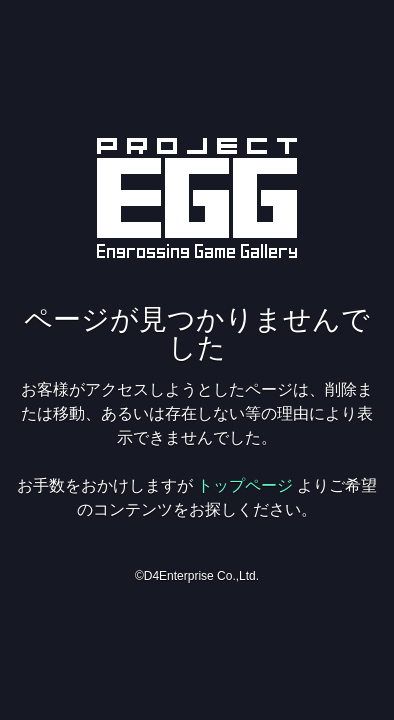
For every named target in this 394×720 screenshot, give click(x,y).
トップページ (245, 485)
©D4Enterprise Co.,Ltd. (197, 576)
